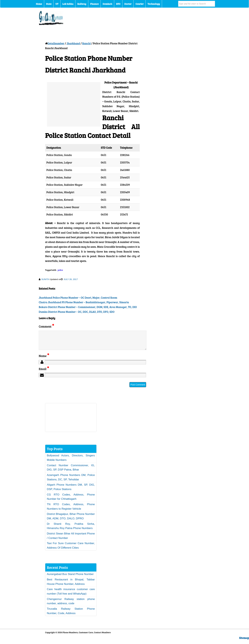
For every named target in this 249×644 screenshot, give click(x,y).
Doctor (128, 4)
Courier (140, 4)
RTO (118, 4)
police (60, 270)
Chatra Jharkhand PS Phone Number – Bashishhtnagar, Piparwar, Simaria (84, 302)
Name (44, 360)
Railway (82, 4)
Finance (94, 4)
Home (39, 4)
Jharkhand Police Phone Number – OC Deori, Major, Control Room (78, 298)
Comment (46, 326)
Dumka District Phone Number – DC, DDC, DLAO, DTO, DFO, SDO (77, 312)
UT (57, 4)
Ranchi (87, 43)
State (49, 4)
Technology (154, 4)
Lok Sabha (68, 4)
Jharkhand (73, 43)
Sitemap (244, 642)
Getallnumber (56, 43)
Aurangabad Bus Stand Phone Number (70, 578)
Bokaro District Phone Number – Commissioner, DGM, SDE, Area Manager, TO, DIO (88, 307)
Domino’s (107, 4)
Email (44, 373)
